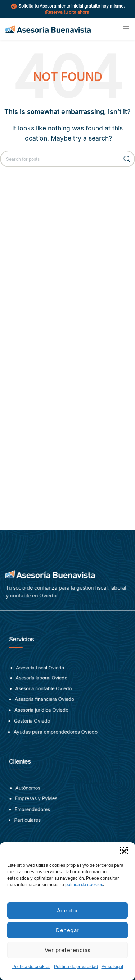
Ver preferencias (68, 950)
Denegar (67, 930)
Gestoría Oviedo (33, 722)
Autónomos (29, 792)
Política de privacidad (76, 967)
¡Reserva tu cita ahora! (67, 12)
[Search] (67, 159)
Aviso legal (112, 967)
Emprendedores (33, 812)
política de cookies (84, 885)
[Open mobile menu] (126, 29)
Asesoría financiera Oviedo (45, 702)
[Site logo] (48, 28)
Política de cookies (31, 967)
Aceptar (68, 910)
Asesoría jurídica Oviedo (42, 712)
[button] (124, 851)
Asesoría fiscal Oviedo (41, 673)
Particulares (28, 822)
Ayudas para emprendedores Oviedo (56, 733)
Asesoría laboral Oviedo (42, 682)
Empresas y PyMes (37, 802)
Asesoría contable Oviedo (44, 692)
